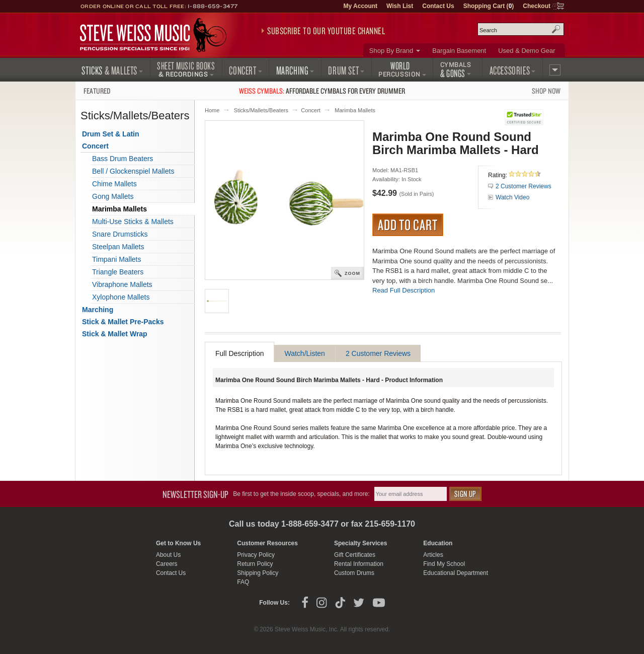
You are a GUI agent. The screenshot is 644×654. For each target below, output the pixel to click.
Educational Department (456, 573)
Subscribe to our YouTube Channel (326, 31)
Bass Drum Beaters (123, 159)
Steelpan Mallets (118, 247)
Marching (98, 310)
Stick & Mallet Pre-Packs (123, 322)
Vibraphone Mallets (122, 284)
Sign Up (465, 494)
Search (556, 29)
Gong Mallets (113, 196)
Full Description (239, 353)
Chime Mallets (114, 184)
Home (212, 110)
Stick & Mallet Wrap (115, 334)
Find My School (444, 564)
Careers (167, 564)
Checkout (537, 6)
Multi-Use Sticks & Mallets (133, 222)
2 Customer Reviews (524, 186)
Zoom (352, 273)
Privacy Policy (256, 555)
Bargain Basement (459, 51)
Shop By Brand (391, 51)
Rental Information (359, 564)
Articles (433, 555)
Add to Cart (408, 225)
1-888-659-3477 (213, 6)
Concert (311, 110)
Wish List (400, 6)
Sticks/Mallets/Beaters (261, 110)
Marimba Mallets (355, 110)
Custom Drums (354, 573)
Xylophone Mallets (121, 297)
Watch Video (512, 197)
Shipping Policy (258, 573)
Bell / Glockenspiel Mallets (133, 171)
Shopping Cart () (489, 6)
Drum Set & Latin (111, 134)
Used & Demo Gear (527, 51)
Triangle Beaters (118, 272)
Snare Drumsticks (120, 234)
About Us (168, 555)
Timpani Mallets (117, 259)
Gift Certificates (355, 555)
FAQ (243, 582)
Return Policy (255, 564)
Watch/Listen (304, 353)
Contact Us (438, 6)
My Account (360, 6)
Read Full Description (404, 290)
